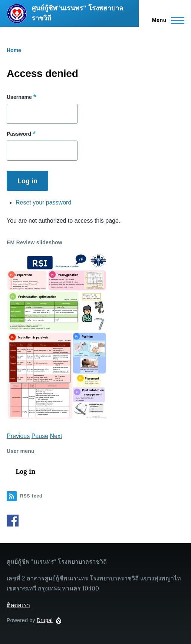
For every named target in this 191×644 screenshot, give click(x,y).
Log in (25, 471)
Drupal (45, 620)
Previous (18, 436)
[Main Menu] (166, 20)
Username (19, 97)
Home (14, 50)
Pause (40, 436)
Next (56, 436)
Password (19, 134)
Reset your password (43, 202)
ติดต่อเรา (18, 605)
